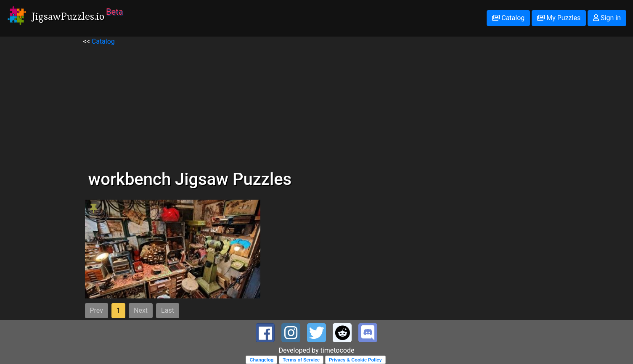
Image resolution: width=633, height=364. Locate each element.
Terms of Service (301, 360)
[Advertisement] (317, 106)
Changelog (261, 360)
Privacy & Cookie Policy (355, 360)
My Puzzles (559, 18)
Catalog (508, 18)
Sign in (607, 18)
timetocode (338, 350)
